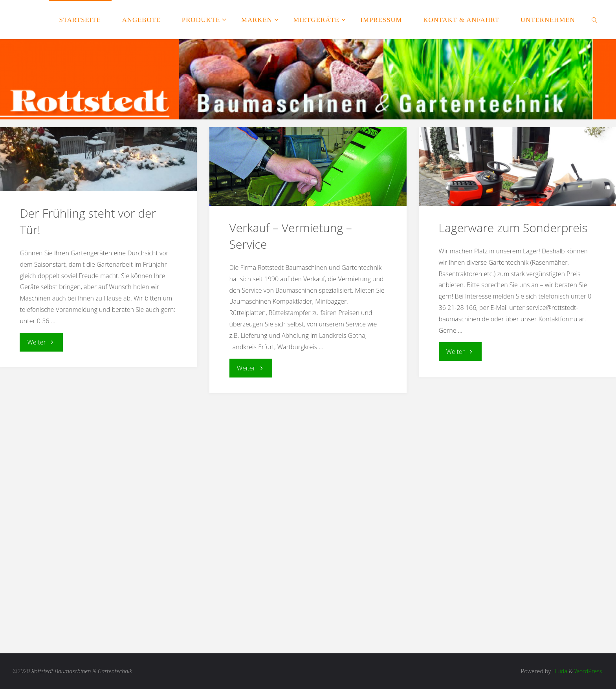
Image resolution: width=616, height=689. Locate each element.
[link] (595, 20)
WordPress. (589, 671)
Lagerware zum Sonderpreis (513, 228)
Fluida (559, 671)
